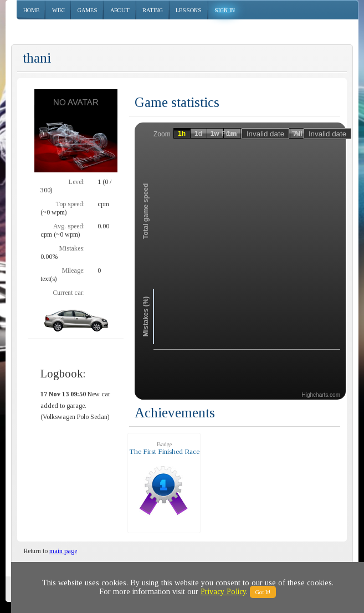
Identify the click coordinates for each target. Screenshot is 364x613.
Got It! (263, 592)
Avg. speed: (69, 226)
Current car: (69, 293)
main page (63, 551)
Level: (77, 182)
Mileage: (73, 270)
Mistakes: (72, 248)
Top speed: (70, 204)
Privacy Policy (223, 592)
